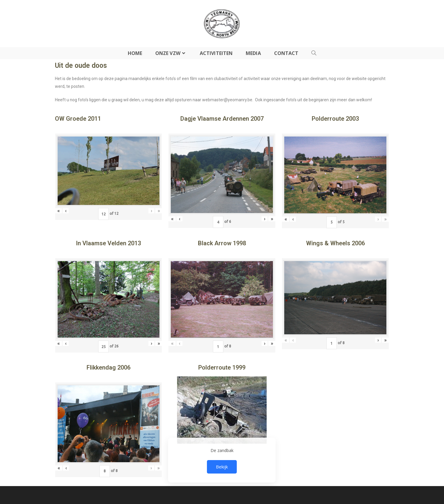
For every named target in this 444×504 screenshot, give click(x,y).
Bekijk (222, 467)
